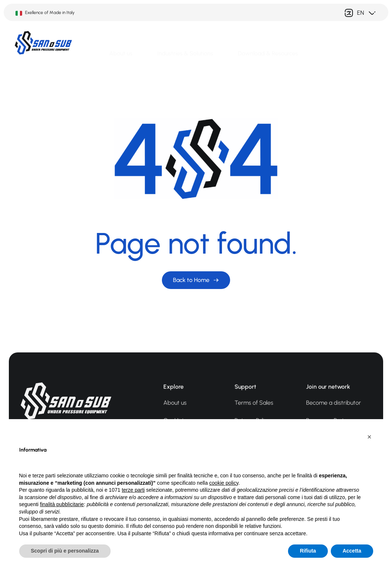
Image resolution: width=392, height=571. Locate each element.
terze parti (133, 490)
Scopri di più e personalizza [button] (65, 551)
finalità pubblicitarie (62, 504)
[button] (370, 437)
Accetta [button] (352, 551)
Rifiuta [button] (308, 551)
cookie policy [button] (224, 483)
